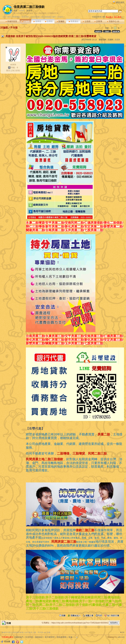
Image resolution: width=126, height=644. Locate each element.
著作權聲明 (50, 637)
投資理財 (25, 17)
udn (4, 17)
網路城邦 (120, 2)
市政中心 (113, 21)
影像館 (60, 21)
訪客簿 (98, 21)
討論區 (25, 21)
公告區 (86, 21)
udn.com (121, 637)
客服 (70, 637)
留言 (8, 71)
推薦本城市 (29, 13)
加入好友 (16, 71)
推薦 (117, 40)
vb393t (22, 11)
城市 (9, 17)
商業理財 (16, 17)
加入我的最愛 (41, 13)
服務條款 (39, 637)
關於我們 (19, 637)
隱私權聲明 (62, 637)
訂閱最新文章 (53, 13)
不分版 (14, 27)
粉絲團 (7, 642)
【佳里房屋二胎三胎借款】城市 (43, 17)
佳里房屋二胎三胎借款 (29, 7)
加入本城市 (18, 13)
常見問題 (29, 637)
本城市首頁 (11, 21)
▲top (122, 632)
